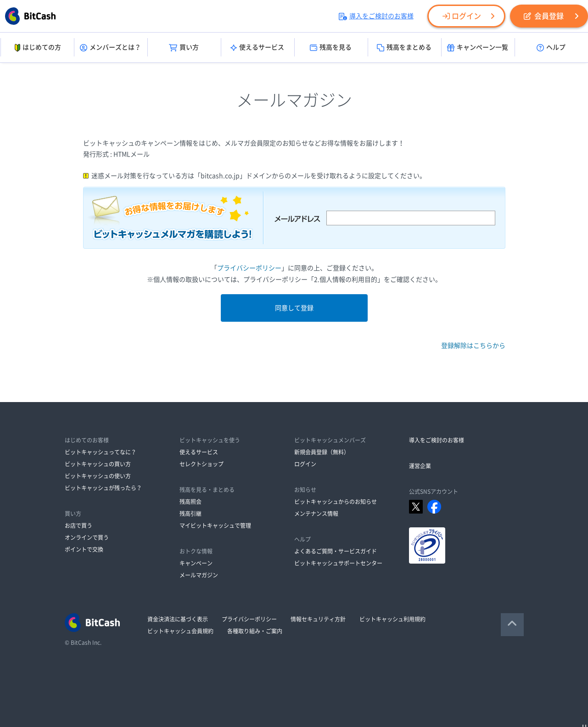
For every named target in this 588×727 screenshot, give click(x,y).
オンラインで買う (87, 537)
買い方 (184, 48)
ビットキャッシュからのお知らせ (336, 502)
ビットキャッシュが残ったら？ (103, 488)
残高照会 (190, 502)
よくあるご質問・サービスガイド (336, 551)
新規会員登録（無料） (322, 452)
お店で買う (78, 526)
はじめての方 (37, 48)
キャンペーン (196, 563)
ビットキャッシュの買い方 (98, 464)
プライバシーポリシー (249, 268)
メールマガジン (199, 575)
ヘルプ (551, 48)
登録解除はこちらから (473, 346)
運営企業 (420, 466)
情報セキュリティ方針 (318, 619)
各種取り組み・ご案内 (255, 631)
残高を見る (331, 48)
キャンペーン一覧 (478, 48)
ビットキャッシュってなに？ (101, 452)
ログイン (462, 16)
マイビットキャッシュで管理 (215, 526)
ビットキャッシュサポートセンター (338, 563)
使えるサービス (257, 48)
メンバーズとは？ (110, 48)
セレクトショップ (202, 464)
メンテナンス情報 (316, 514)
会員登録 (544, 16)
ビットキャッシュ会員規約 (180, 631)
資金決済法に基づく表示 (178, 619)
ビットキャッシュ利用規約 (392, 619)
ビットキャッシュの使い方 (98, 476)
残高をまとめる (404, 48)
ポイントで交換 (84, 549)
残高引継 (190, 514)
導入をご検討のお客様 (376, 16)
